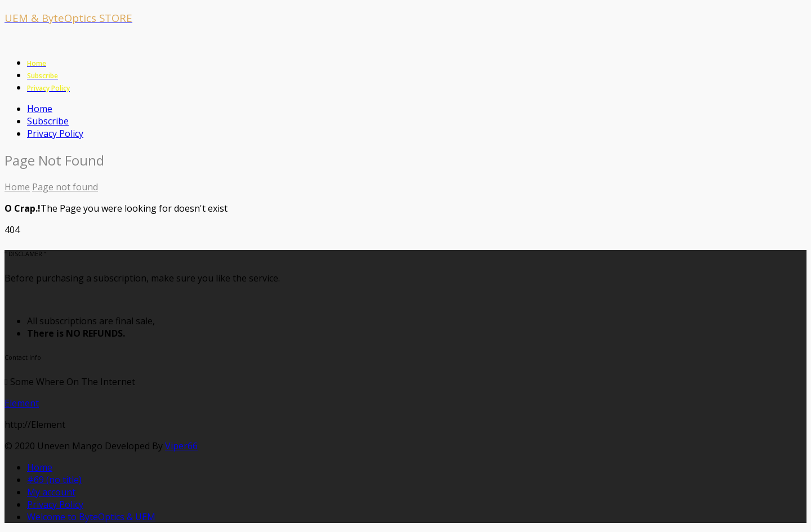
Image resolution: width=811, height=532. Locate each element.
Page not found (65, 187)
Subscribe (48, 121)
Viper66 (181, 446)
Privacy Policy (55, 133)
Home (40, 109)
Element (22, 403)
